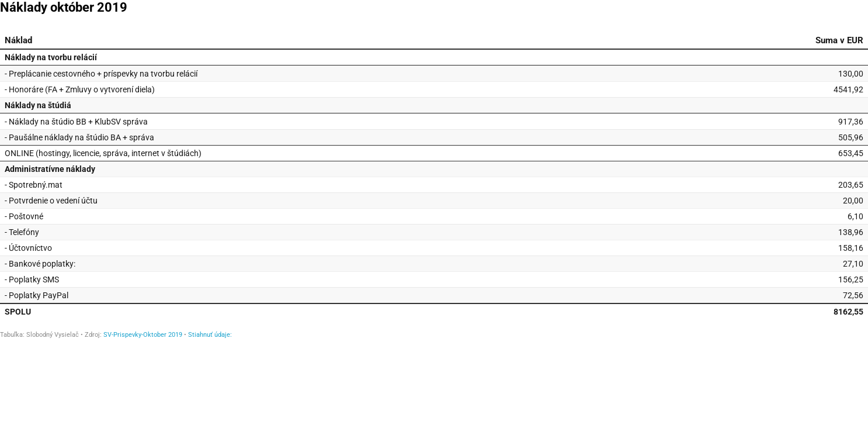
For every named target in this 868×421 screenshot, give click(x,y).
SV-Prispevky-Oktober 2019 (143, 335)
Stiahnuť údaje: (210, 335)
